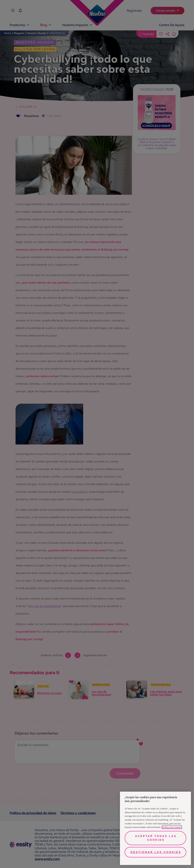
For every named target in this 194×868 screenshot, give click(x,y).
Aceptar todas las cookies (156, 838)
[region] (155, 828)
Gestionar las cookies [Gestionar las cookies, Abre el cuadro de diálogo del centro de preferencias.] (156, 852)
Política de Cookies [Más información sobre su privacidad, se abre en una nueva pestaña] (172, 827)
